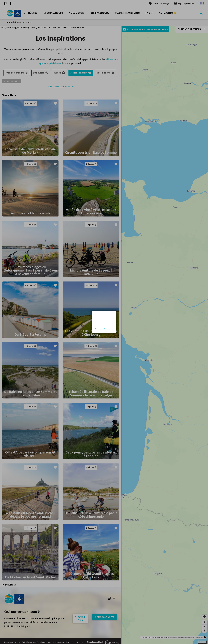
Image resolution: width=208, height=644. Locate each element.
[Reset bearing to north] (204, 631)
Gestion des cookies (61, 642)
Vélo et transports (127, 13)
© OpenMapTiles (175, 637)
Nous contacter (105, 617)
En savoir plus (80, 619)
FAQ (23, 642)
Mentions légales (44, 642)
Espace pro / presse (12, 642)
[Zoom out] (204, 626)
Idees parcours (23, 22)
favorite (55, 103)
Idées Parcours (100, 13)
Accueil (10, 22)
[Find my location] (204, 617)
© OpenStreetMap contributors (189, 637)
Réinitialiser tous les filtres (61, 87)
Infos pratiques (53, 13)
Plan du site (31, 642)
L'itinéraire (30, 13)
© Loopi (200, 637)
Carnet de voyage (161, 4)
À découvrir (76, 13)
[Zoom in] (204, 622)
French (202, 3)
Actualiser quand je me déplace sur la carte (148, 29)
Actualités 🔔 (168, 13)
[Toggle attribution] (205, 637)
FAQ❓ (149, 13)
